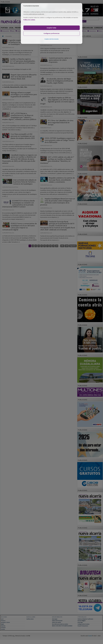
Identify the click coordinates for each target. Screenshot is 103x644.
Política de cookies (29, 20)
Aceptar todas (51, 28)
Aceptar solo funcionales (52, 39)
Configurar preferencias (52, 33)
